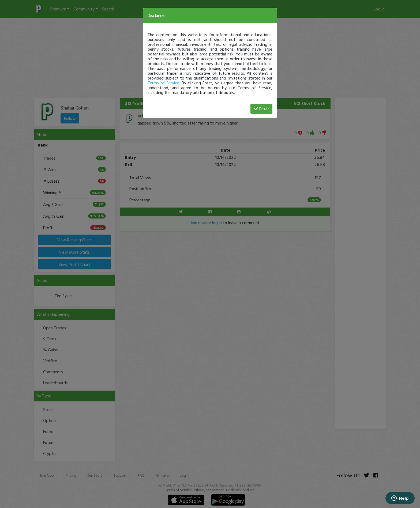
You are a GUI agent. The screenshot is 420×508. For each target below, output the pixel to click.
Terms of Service (163, 83)
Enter (261, 109)
